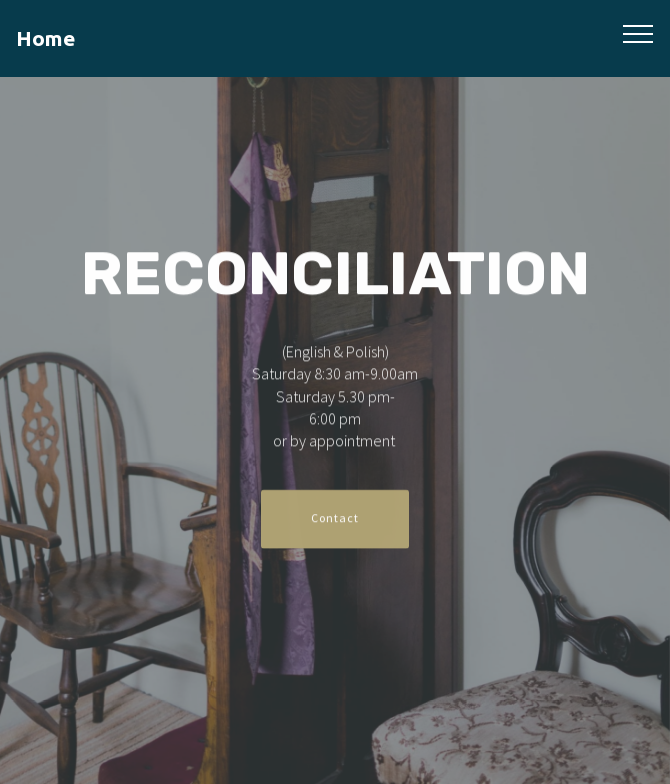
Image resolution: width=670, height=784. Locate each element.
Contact (335, 519)
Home (45, 38)
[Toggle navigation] (638, 33)
